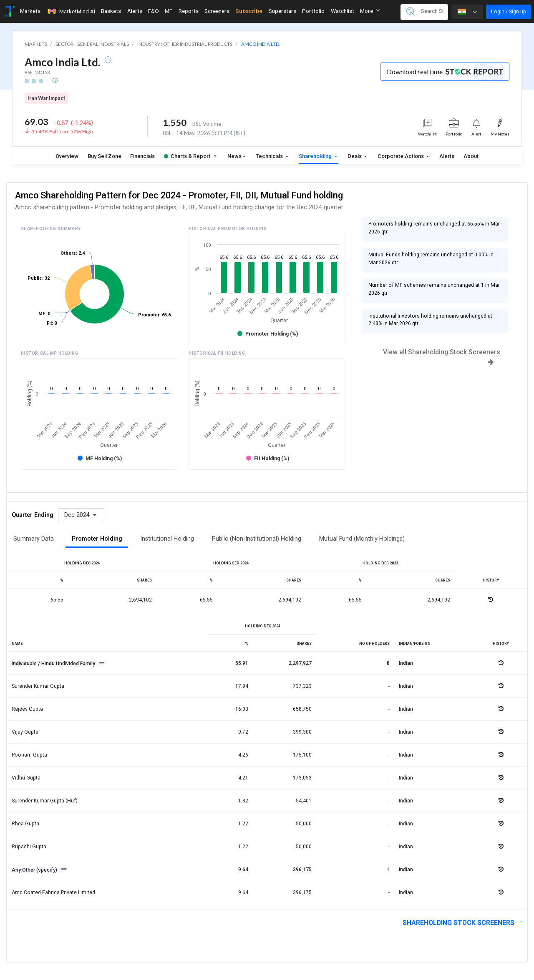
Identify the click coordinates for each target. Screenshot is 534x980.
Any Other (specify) (35, 870)
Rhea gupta (25, 824)
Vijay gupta (25, 732)
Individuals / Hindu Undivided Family (54, 664)
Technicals (270, 156)
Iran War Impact (47, 98)
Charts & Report (187, 156)
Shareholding (316, 156)
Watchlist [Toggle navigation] (343, 11)
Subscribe (249, 11)
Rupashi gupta (29, 847)
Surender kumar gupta (38, 686)
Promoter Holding (97, 539)
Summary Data (34, 539)
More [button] (370, 11)
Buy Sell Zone (105, 156)
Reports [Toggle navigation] (189, 11)
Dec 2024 (78, 515)
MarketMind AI (71, 11)
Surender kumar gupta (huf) (45, 801)
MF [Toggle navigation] (169, 11)
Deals (355, 156)
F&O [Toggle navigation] (154, 11)
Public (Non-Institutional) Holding (257, 539)
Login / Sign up (509, 11)
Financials (142, 156)
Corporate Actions (401, 156)
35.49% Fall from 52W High (62, 132)
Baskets (111, 11)
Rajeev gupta (27, 709)
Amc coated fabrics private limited (53, 892)
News (234, 156)
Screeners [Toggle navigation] (217, 11)
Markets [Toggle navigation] (30, 11)
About (471, 156)
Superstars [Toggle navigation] (282, 11)
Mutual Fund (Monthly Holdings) (362, 539)
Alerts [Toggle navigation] (135, 11)
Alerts (447, 156)
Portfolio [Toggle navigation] (313, 11)
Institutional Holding (167, 539)
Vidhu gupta (26, 778)
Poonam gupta (29, 755)
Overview (67, 156)
